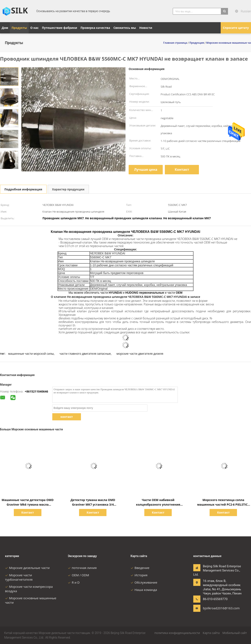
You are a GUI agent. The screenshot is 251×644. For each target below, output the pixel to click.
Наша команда (144, 590)
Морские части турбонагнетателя (19, 577)
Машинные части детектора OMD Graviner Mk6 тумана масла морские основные (28, 504)
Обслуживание (144, 582)
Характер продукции (68, 189)
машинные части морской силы (31, 354)
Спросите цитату (236, 28)
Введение (140, 568)
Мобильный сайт (235, 633)
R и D (74, 582)
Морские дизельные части (27, 568)
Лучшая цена (146, 170)
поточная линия (82, 568)
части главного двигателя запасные (85, 354)
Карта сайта (211, 633)
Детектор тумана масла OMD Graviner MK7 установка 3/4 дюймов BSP (93, 504)
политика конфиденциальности (177, 633)
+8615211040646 (36, 391)
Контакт (182, 170)
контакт (67, 417)
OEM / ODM (78, 575)
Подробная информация (23, 189)
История (139, 575)
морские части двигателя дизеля (140, 354)
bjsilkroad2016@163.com (216, 608)
